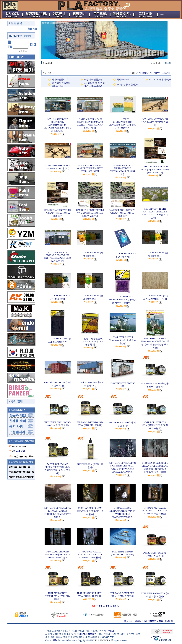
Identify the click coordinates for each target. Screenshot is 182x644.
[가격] (139, 73)
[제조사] (166, 73)
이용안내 (169, 621)
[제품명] (157, 73)
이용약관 (139, 621)
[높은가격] (147, 73)
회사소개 (129, 621)
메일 (55, 640)
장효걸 (111, 631)
